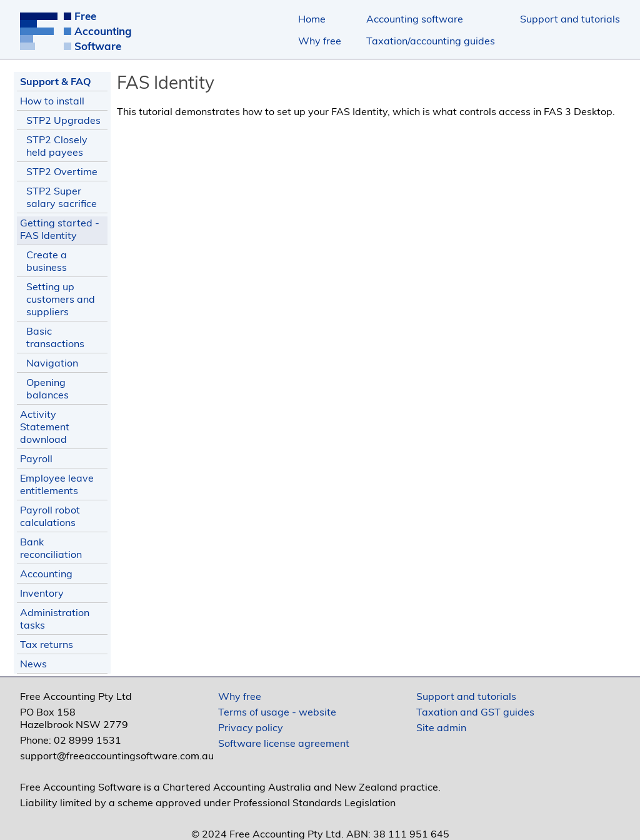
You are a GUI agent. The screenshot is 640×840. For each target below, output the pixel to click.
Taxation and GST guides (475, 712)
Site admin (441, 727)
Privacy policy (251, 727)
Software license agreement (284, 743)
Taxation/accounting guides (431, 41)
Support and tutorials (570, 19)
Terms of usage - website (277, 712)
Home (312, 19)
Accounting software (415, 19)
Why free (320, 41)
